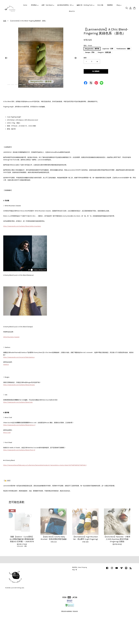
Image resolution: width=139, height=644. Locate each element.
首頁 (5, 21)
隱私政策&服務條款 (67, 611)
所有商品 (35, 5)
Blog (119, 5)
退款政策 (75, 611)
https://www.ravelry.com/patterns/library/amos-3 (19, 425)
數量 (85, 58)
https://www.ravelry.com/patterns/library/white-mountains (22, 226)
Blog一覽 (75, 570)
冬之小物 (100, 5)
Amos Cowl (7, 433)
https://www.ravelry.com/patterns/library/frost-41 (19, 450)
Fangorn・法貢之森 (104, 52)
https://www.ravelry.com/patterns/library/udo (18, 402)
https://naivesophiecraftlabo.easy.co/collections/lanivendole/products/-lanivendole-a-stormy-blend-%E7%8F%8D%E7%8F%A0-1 (45, 465)
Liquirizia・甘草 (108, 49)
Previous (6, 58)
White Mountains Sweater (11, 337)
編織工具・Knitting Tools (86, 5)
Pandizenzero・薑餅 (123, 49)
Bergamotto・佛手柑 (92, 49)
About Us (72, 11)
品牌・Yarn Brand (48, 5)
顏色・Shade (88, 46)
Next (75, 58)
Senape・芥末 (90, 52)
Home (25, 5)
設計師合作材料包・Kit (65, 5)
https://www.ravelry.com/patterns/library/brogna (19, 385)
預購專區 (110, 5)
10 (43, 85)
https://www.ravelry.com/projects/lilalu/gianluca (19, 357)
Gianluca (6, 364)
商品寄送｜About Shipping (80, 567)
